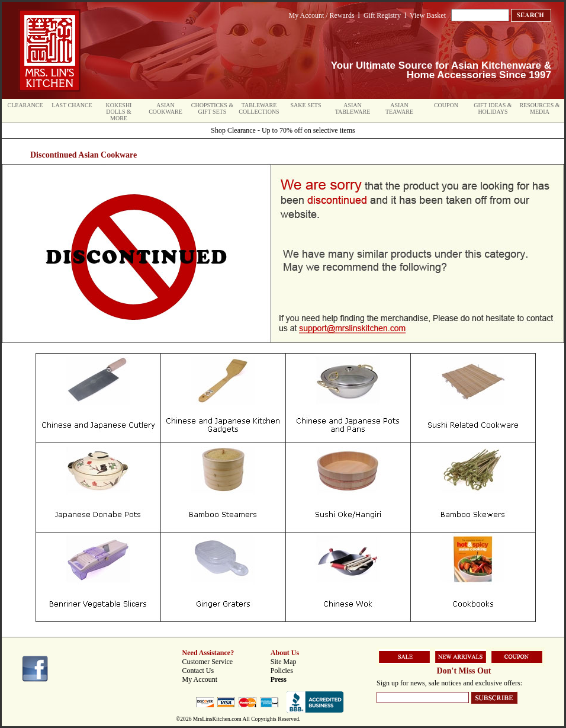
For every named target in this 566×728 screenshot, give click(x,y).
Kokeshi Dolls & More (119, 112)
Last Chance (72, 105)
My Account (200, 679)
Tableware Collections (259, 108)
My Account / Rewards (322, 15)
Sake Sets (306, 105)
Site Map (284, 662)
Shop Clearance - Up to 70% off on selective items (283, 130)
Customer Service (208, 662)
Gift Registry (382, 15)
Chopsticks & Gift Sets (212, 108)
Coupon (446, 105)
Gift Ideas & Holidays (493, 108)
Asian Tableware (353, 108)
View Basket (428, 15)
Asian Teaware (399, 108)
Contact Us (198, 671)
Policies (282, 671)
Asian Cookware (165, 108)
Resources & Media (539, 108)
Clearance (25, 105)
